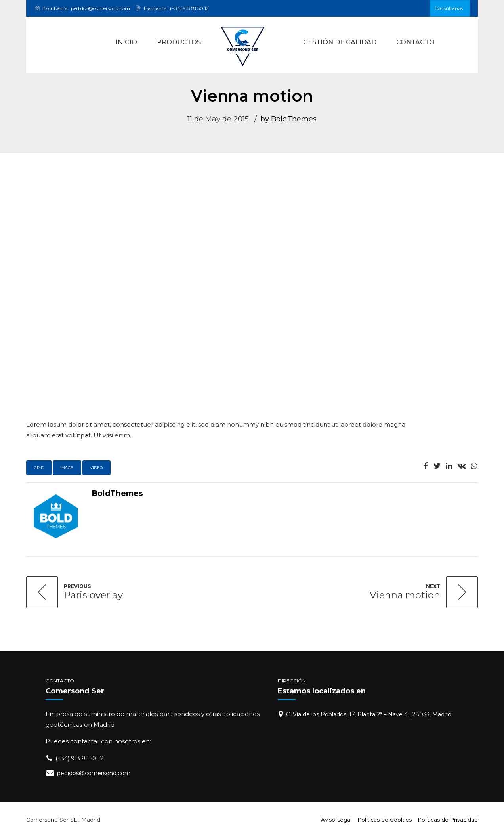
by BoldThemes (288, 119)
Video (96, 468)
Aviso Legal (336, 820)
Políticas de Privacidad (448, 820)
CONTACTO (415, 42)
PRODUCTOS (179, 42)
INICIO (126, 42)
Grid (39, 468)
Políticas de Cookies (385, 820)
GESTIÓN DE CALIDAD (340, 42)
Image (67, 468)
